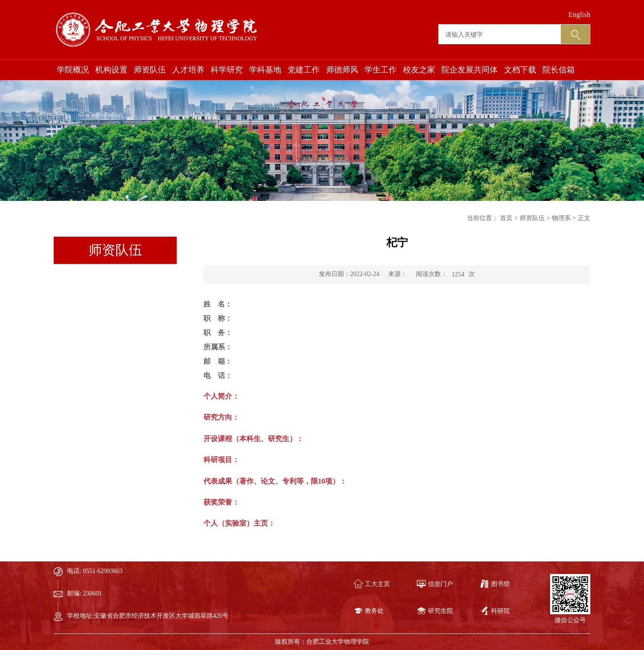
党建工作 (304, 70)
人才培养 (188, 70)
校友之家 (419, 70)
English (579, 15)
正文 (584, 218)
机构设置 (111, 70)
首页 (506, 218)
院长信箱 (559, 70)
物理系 (561, 218)
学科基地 (265, 70)
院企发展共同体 (470, 70)
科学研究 (227, 70)
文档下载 (520, 70)
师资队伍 (150, 70)
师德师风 (342, 70)
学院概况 (73, 70)
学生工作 (381, 70)
